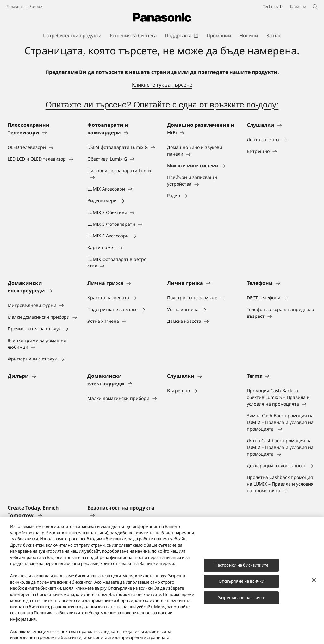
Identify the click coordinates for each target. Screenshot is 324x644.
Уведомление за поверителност (120, 613)
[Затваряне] (314, 580)
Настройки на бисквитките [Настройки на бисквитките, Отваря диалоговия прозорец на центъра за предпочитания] (241, 565)
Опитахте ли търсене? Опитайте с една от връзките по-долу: (162, 105)
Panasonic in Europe (24, 6)
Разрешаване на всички (241, 598)
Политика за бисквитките (59, 613)
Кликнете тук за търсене (162, 85)
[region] (162, 581)
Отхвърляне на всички (242, 581)
